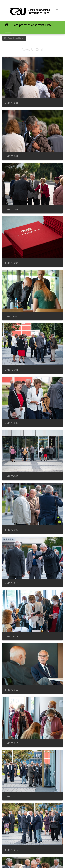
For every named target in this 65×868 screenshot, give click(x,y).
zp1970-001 (12, 103)
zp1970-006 (12, 370)
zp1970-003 (12, 210)
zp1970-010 (12, 583)
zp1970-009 (12, 530)
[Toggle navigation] (57, 10)
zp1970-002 (12, 156)
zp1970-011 (12, 636)
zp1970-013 (12, 743)
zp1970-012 (12, 690)
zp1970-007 (12, 423)
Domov (6, 25)
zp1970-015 (12, 850)
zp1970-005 (12, 316)
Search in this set (14, 38)
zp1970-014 (12, 797)
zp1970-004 (12, 263)
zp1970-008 (12, 476)
